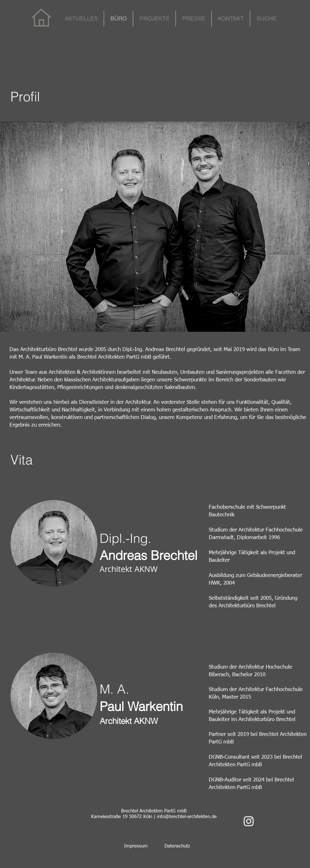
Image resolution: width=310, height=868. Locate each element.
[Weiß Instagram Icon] (249, 821)
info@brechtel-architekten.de (187, 817)
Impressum (136, 846)
